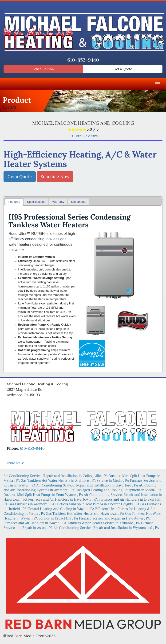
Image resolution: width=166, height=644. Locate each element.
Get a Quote (123, 69)
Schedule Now (43, 69)
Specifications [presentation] (36, 202)
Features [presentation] (14, 202)
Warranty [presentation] (58, 202)
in (56, 476)
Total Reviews (83, 136)
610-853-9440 (83, 60)
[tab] (14, 202)
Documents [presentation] (79, 202)
